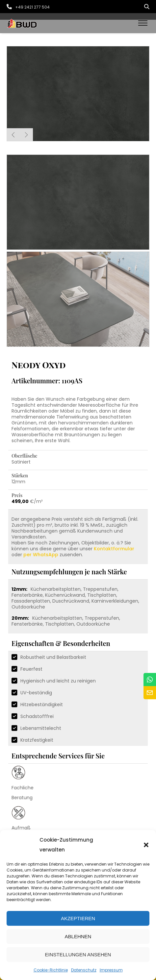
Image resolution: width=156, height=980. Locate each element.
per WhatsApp (41, 555)
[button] (146, 845)
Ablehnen (78, 936)
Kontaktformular (114, 549)
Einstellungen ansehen (78, 955)
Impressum (111, 970)
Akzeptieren (78, 918)
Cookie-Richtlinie (51, 970)
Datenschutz (84, 970)
